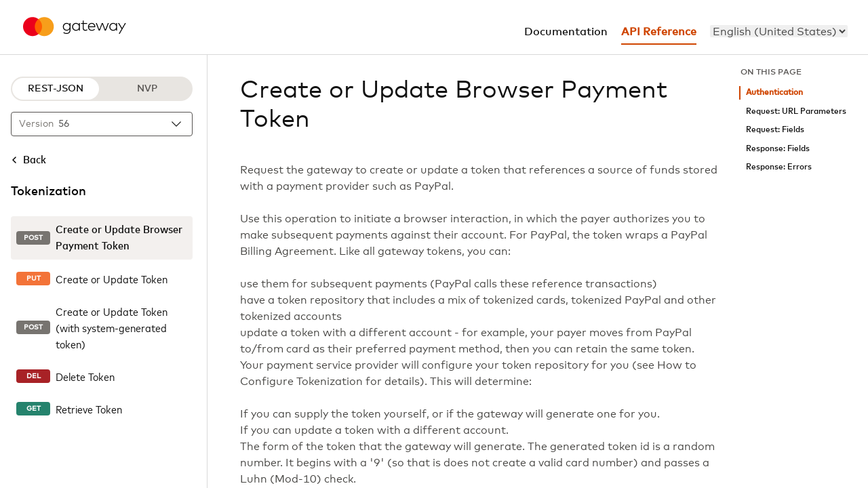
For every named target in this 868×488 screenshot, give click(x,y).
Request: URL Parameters (796, 111)
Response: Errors (779, 167)
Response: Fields (778, 149)
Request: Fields (775, 130)
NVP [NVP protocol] (147, 89)
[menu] (779, 31)
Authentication (774, 93)
